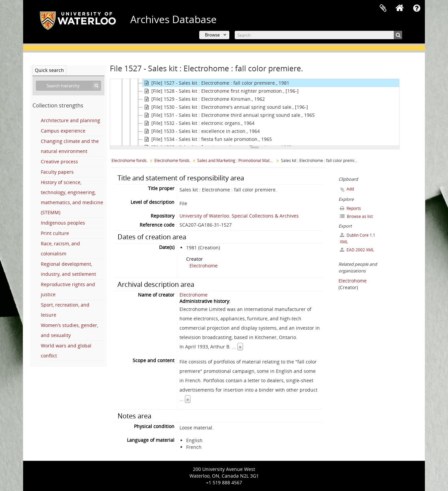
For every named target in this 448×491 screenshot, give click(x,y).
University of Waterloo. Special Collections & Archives (239, 216)
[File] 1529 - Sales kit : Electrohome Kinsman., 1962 (204, 99)
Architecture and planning (70, 120)
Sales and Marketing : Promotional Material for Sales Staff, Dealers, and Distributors (237, 160)
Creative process (59, 161)
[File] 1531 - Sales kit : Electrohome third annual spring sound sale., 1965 (229, 115)
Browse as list (356, 216)
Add (350, 189)
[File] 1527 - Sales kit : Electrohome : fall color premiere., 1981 (216, 83)
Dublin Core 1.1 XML (358, 238)
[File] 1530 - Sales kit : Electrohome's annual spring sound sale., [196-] (225, 107)
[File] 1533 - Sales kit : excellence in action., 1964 (201, 131)
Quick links (417, 8)
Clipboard (383, 8)
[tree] (255, 112)
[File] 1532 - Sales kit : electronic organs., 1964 (199, 123)
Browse (212, 35)
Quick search (49, 70)
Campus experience (63, 131)
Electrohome (204, 266)
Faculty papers (57, 172)
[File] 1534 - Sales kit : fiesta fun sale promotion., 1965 (207, 139)
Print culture (55, 233)
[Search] (318, 35)
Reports (350, 208)
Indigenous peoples (63, 223)
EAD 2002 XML (357, 250)
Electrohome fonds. (130, 160)
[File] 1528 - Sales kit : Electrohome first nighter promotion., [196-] (221, 91)
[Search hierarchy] (68, 86)
